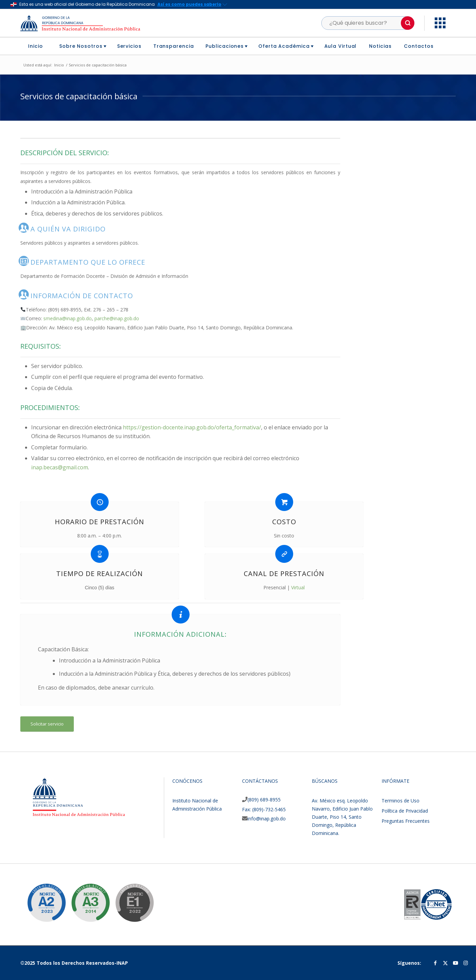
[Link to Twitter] (446, 963)
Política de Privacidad (405, 811)
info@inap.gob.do (267, 819)
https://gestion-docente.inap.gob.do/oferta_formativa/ (192, 427)
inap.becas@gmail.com (60, 467)
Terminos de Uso (401, 801)
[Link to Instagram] (466, 963)
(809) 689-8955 (264, 800)
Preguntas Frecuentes (406, 821)
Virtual (298, 587)
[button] (408, 23)
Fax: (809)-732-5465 (264, 809)
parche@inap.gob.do (117, 318)
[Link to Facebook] (435, 963)
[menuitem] (38, 46)
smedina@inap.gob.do (68, 318)
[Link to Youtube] (456, 963)
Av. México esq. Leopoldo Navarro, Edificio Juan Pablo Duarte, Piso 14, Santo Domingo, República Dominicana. (342, 817)
